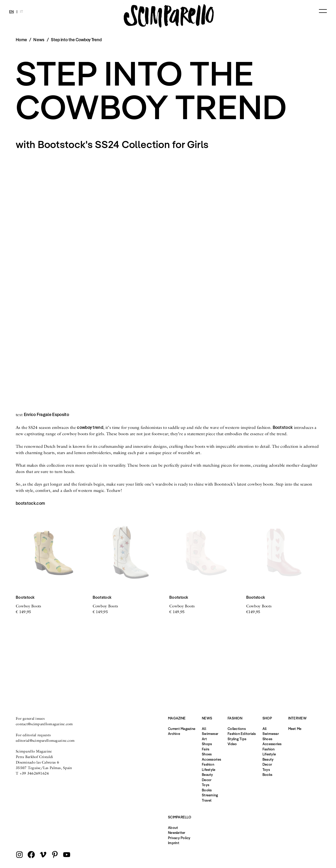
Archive (174, 734)
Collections (237, 729)
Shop (267, 718)
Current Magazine (182, 729)
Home (21, 40)
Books (207, 790)
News (39, 40)
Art (204, 739)
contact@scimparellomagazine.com (44, 724)
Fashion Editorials (242, 734)
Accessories (211, 759)
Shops (207, 744)
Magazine (177, 718)
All (204, 729)
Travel (207, 800)
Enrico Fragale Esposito (46, 414)
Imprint (174, 843)
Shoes (207, 754)
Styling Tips (237, 739)
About (173, 828)
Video (232, 744)
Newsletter (177, 833)
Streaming (210, 795)
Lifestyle (209, 770)
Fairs (206, 749)
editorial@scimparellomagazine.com (45, 740)
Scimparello (180, 817)
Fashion (208, 764)
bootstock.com (30, 503)
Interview (297, 718)
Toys (206, 785)
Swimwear (210, 734)
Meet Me (295, 729)
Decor (207, 780)
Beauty (208, 775)
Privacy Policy (179, 838)
